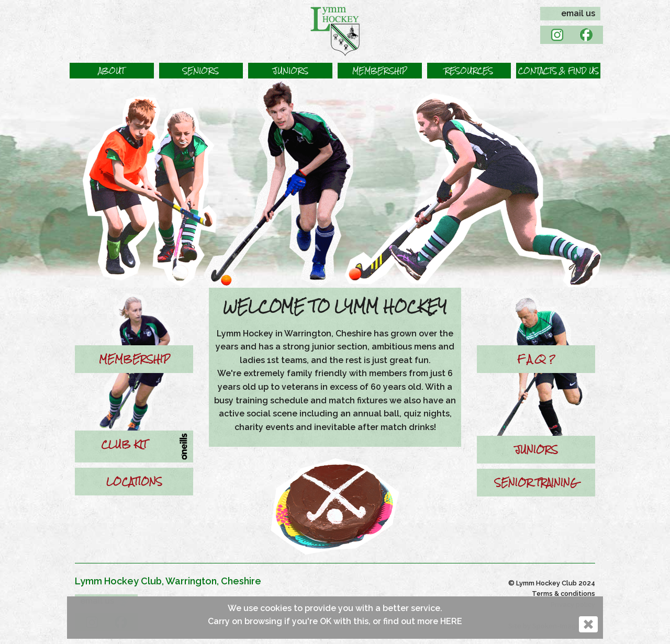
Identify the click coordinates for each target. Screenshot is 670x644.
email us (578, 13)
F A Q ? (536, 359)
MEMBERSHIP (134, 359)
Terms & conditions (563, 594)
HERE (451, 621)
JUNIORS (536, 449)
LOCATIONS (134, 481)
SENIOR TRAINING (536, 482)
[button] (112, 71)
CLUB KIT (124, 444)
